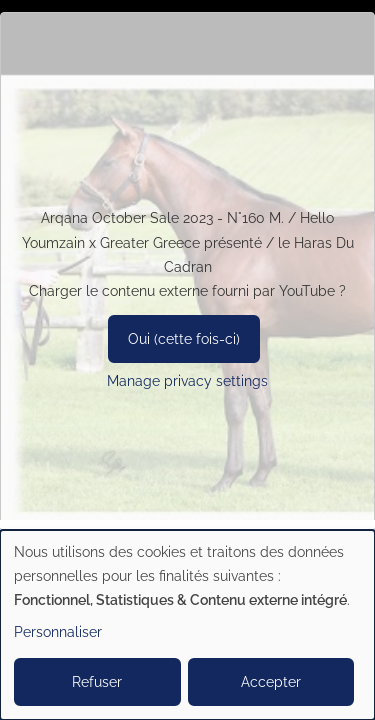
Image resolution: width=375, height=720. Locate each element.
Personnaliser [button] (58, 632)
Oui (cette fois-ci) (184, 339)
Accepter (271, 682)
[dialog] (187, 625)
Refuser (97, 682)
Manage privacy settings (187, 381)
